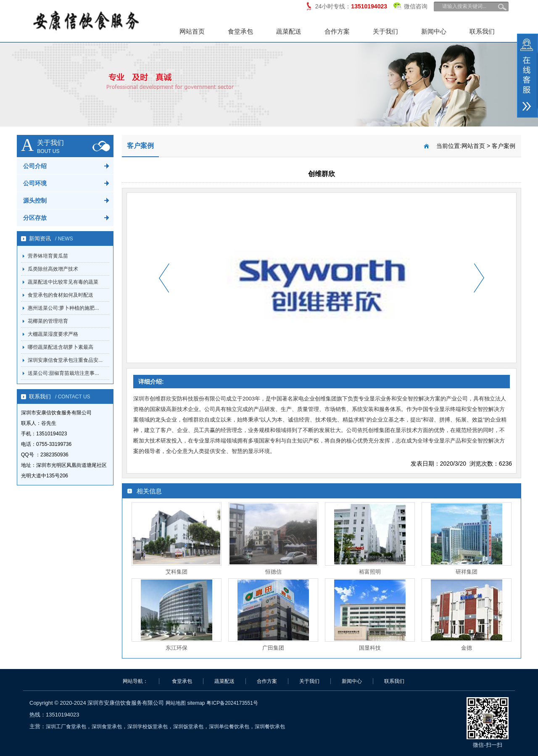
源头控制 (35, 200)
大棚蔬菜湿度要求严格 (53, 334)
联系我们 (482, 31)
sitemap (196, 703)
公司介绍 (35, 166)
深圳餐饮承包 (270, 727)
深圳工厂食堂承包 (66, 727)
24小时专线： (351, 6)
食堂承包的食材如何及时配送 (61, 295)
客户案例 (504, 146)
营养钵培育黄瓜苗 (48, 256)
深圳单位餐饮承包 (229, 727)
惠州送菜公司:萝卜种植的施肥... (63, 308)
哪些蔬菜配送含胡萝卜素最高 (61, 347)
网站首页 (192, 31)
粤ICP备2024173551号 (232, 703)
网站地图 (176, 703)
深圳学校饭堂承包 (148, 727)
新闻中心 (434, 31)
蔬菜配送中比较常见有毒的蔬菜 (63, 282)
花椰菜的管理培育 (48, 321)
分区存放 (35, 218)
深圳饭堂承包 (188, 727)
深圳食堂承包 (107, 727)
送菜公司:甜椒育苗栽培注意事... (63, 373)
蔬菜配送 (289, 31)
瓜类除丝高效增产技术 (53, 269)
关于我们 (385, 31)
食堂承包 (240, 31)
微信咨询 (410, 5)
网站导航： (135, 681)
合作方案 (337, 31)
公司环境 (35, 183)
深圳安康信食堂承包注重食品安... (65, 360)
